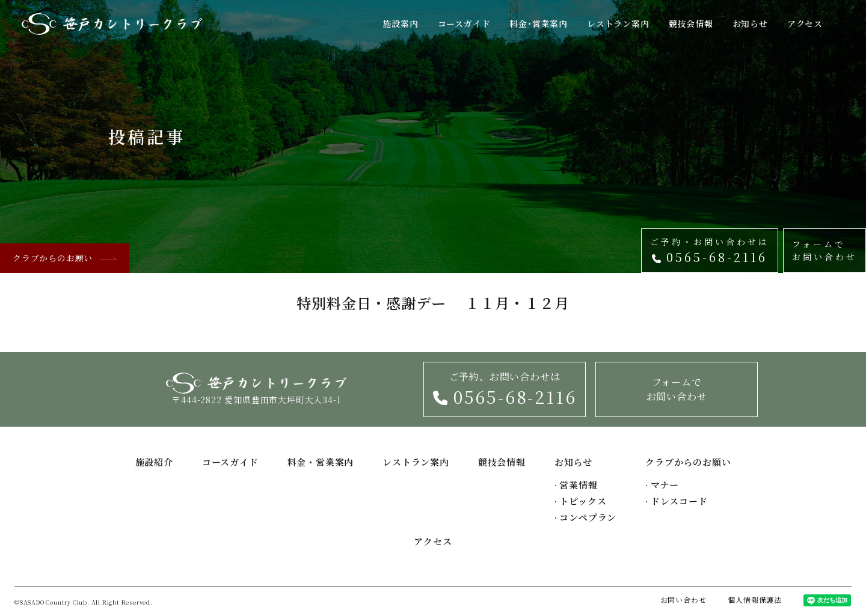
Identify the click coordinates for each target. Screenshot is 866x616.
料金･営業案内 (539, 23)
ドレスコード (676, 501)
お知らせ (750, 23)
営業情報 (576, 485)
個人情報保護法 (755, 599)
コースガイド (464, 23)
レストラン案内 (618, 23)
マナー (662, 485)
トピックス (581, 501)
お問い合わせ (683, 599)
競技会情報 (691, 23)
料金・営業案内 (321, 462)
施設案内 (400, 23)
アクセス (805, 23)
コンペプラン (585, 517)
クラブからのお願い (65, 258)
